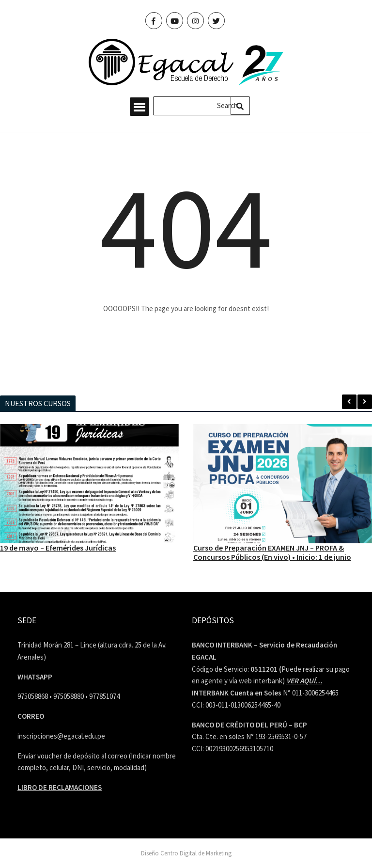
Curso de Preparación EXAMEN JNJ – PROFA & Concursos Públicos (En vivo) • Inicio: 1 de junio (272, 552)
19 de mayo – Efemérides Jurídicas (58, 548)
